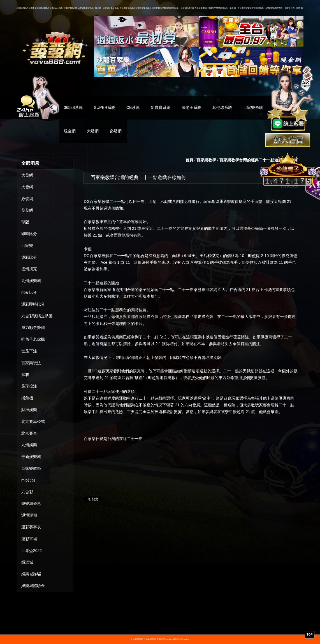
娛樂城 (27, 562)
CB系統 (133, 107)
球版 (25, 222)
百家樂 (27, 246)
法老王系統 (191, 107)
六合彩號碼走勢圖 (37, 316)
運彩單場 (29, 539)
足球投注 (29, 386)
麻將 (25, 375)
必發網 (116, 131)
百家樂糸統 (253, 107)
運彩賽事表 (31, 527)
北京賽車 (29, 433)
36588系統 (73, 107)
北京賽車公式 (33, 421)
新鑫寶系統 (161, 107)
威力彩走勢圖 (33, 327)
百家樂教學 (31, 468)
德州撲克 (29, 269)
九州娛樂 (29, 445)
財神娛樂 (29, 410)
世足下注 (29, 351)
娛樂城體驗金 (33, 586)
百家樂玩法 (31, 363)
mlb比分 (28, 480)
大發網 (93, 131)
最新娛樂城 (31, 457)
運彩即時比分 (33, 304)
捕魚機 (27, 398)
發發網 (27, 210)
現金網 (70, 131)
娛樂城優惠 (31, 503)
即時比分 (29, 234)
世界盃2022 (32, 551)
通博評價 (29, 515)
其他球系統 (222, 107)
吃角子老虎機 (33, 339)
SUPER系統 (105, 107)
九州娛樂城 (31, 281)
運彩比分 (29, 257)
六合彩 (27, 492)
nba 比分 (29, 292)
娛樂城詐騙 (31, 574)
